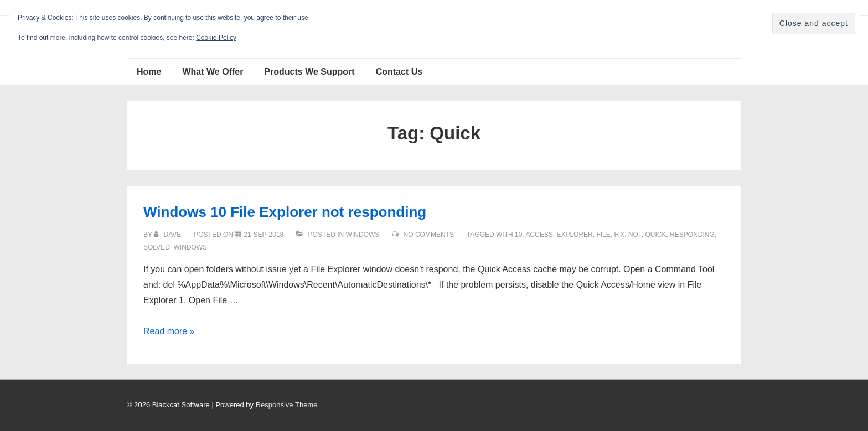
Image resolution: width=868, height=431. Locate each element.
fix (619, 235)
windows (190, 247)
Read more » (169, 331)
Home (149, 72)
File (603, 235)
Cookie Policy (216, 38)
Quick (655, 235)
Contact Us (399, 72)
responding (692, 235)
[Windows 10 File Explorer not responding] (263, 235)
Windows (363, 235)
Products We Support (309, 72)
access (539, 235)
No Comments (429, 235)
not (635, 235)
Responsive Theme (287, 405)
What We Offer (213, 72)
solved (157, 247)
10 (518, 235)
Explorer (574, 235)
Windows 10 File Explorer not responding (285, 212)
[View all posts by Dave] (168, 235)
